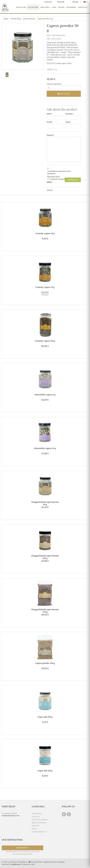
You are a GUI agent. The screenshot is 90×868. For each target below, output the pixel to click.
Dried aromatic (29, 19)
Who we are (21, 7)
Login (76, 2)
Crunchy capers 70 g (45, 287)
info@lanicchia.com (10, 816)
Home (6, 19)
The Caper (45, 7)
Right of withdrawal (39, 823)
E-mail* (50, 122)
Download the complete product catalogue (48, 862)
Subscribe (61, 2)
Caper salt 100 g (45, 717)
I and (57, 179)
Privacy (35, 829)
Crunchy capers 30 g (45, 233)
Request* (50, 135)
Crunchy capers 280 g (45, 341)
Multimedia (71, 7)
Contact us (48, 2)
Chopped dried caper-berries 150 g (45, 611)
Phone (68, 122)
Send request (73, 180)
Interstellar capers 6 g (45, 395)
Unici (54, 7)
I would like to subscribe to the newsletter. (59, 172)
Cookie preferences (39, 832)
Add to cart (64, 94)
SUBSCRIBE (22, 848)
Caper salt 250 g (45, 771)
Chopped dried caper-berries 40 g (45, 503)
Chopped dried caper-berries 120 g (45, 557)
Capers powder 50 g (45, 19)
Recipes (61, 7)
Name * (50, 114)
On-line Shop (33, 7)
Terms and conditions (40, 820)
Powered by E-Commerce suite (18, 864)
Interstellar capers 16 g (45, 448)
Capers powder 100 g (45, 663)
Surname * (70, 114)
